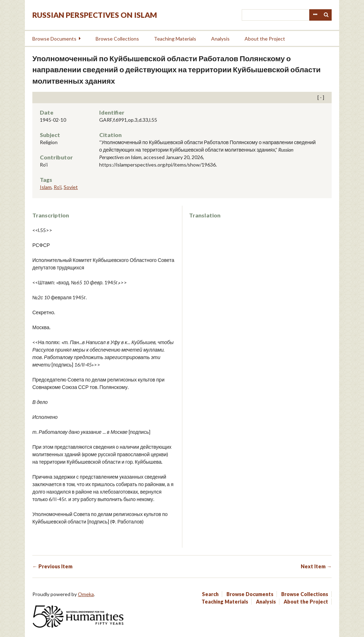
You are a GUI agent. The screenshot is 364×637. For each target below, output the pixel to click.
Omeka (86, 594)
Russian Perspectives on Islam (95, 15)
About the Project (265, 39)
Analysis (220, 39)
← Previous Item (52, 566)
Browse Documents (54, 39)
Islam (46, 187)
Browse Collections (117, 39)
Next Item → (316, 566)
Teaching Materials (175, 39)
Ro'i (58, 187)
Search (326, 15)
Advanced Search (315, 15)
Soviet (71, 187)
